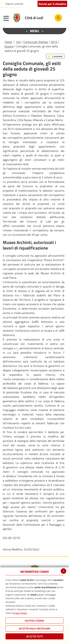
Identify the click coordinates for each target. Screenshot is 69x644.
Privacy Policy (20, 613)
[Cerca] (58, 18)
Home (8, 42)
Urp (18, 42)
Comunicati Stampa (36, 42)
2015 (54, 42)
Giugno (9, 46)
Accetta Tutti (35, 636)
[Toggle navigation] (7, 19)
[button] (13, 4)
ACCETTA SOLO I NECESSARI (35, 628)
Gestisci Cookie (34, 621)
